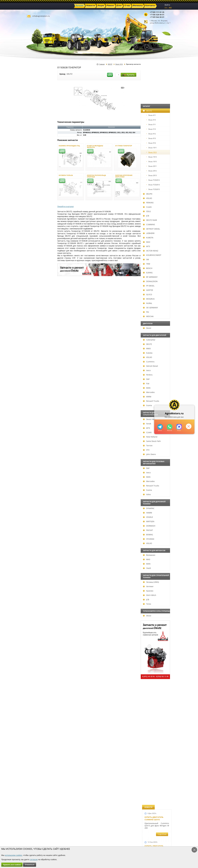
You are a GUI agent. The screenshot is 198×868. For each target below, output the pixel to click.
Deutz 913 (37, 138)
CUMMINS (35, 224)
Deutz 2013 (37, 175)
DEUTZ (33, 111)
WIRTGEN (35, 521)
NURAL (34, 303)
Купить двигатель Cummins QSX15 (154, 76)
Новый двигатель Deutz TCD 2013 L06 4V (155, 326)
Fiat (32, 383)
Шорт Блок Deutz (153, 351)
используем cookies (14, 855)
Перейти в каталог (66, 206)
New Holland (36, 437)
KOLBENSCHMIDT (38, 255)
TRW (33, 264)
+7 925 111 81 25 (157, 12)
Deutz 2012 (37, 171)
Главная (102, 64)
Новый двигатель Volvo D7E (154, 239)
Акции (92, 838)
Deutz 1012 (37, 152)
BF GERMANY (36, 277)
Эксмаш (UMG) (37, 582)
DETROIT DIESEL (37, 229)
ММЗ (33, 348)
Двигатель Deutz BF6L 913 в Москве (156, 213)
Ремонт (70, 840)
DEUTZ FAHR (36, 220)
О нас (69, 843)
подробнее (162, 92)
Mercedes (35, 392)
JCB (32, 216)
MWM (33, 397)
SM (32, 259)
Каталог (93, 835)
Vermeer (34, 586)
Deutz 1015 (37, 162)
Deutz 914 (37, 143)
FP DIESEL (35, 286)
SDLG (33, 211)
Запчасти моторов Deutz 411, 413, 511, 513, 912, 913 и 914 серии (156, 585)
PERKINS (34, 203)
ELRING (34, 273)
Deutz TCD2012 (39, 180)
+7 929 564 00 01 (157, 17)
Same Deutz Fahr (38, 441)
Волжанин (35, 555)
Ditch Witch (36, 595)
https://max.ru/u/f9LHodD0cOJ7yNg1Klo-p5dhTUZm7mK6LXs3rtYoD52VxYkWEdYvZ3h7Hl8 (179, 427)
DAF (32, 379)
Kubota (34, 353)
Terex (33, 604)
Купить (128, 75)
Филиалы (94, 843)
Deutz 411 (37, 115)
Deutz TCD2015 (39, 189)
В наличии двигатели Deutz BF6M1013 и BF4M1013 (156, 267)
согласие (34, 859)
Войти (167, 5)
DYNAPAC (35, 508)
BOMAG (34, 535)
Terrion (34, 446)
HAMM (33, 513)
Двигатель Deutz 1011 (155, 679)
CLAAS (33, 207)
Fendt (33, 424)
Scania (33, 405)
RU (170, 8)
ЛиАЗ (33, 568)
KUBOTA (34, 238)
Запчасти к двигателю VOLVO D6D (157, 481)
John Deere (35, 454)
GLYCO (33, 294)
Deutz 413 (37, 120)
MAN (33, 388)
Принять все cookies (12, 865)
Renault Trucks (37, 401)
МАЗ (33, 242)
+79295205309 (160, 427)
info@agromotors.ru (41, 16)
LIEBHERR (35, 233)
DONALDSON (36, 281)
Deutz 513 (37, 129)
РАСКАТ (34, 530)
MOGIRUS (35, 299)
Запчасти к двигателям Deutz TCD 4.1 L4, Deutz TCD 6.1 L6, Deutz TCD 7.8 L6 (156, 441)
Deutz (33, 328)
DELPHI (34, 194)
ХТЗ (32, 450)
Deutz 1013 (37, 157)
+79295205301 (169, 427)
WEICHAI (34, 316)
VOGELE (34, 517)
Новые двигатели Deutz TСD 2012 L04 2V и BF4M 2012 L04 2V (156, 384)
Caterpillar (35, 340)
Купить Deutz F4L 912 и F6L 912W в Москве (156, 160)
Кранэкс (34, 591)
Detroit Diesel (36, 366)
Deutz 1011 (37, 148)
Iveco (33, 370)
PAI (32, 312)
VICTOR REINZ (37, 251)
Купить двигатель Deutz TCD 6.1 (154, 134)
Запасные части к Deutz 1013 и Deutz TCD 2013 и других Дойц (156, 549)
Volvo (33, 494)
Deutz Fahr (35, 419)
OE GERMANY (36, 308)
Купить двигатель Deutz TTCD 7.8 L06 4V (155, 105)
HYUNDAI (35, 539)
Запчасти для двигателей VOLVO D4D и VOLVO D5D (156, 514)
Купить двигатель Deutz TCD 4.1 (154, 187)
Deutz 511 (37, 124)
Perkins (34, 375)
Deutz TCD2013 (39, 185)
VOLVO (33, 198)
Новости (70, 838)
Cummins (35, 362)
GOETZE (34, 290)
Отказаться (30, 865)
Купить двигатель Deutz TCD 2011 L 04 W (155, 630)
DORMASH (35, 526)
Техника (93, 840)
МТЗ (32, 246)
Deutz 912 (37, 134)
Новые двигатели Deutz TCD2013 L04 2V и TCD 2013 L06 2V (156, 298)
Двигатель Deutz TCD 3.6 (157, 655)
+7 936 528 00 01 (157, 15)
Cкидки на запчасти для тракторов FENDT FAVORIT (155, 707)
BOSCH (34, 268)
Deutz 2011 (37, 166)
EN (166, 8)
